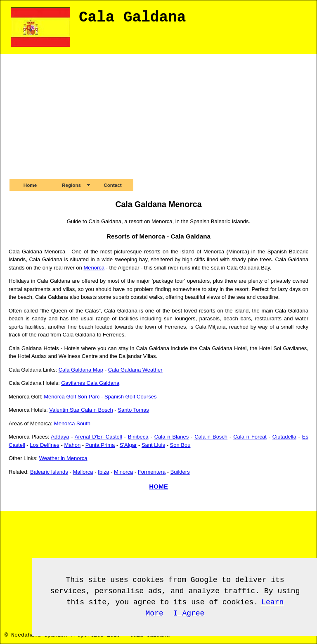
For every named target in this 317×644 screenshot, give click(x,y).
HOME (158, 486)
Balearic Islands (49, 472)
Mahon (72, 445)
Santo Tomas (133, 410)
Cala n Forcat (250, 437)
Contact (113, 185)
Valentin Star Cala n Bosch (81, 410)
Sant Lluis (153, 445)
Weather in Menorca (63, 458)
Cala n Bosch (211, 437)
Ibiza (103, 472)
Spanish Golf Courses (130, 397)
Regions (71, 185)
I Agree (189, 613)
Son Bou (180, 445)
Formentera (152, 472)
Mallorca (83, 472)
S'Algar (128, 445)
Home (30, 185)
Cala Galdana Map (81, 370)
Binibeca (138, 437)
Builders (180, 472)
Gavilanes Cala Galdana (90, 383)
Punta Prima (100, 445)
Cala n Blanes (172, 437)
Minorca (123, 472)
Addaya (60, 437)
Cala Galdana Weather (135, 370)
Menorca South (72, 423)
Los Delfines (45, 445)
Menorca (94, 268)
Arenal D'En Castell (98, 437)
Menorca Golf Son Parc (72, 397)
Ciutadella (284, 437)
